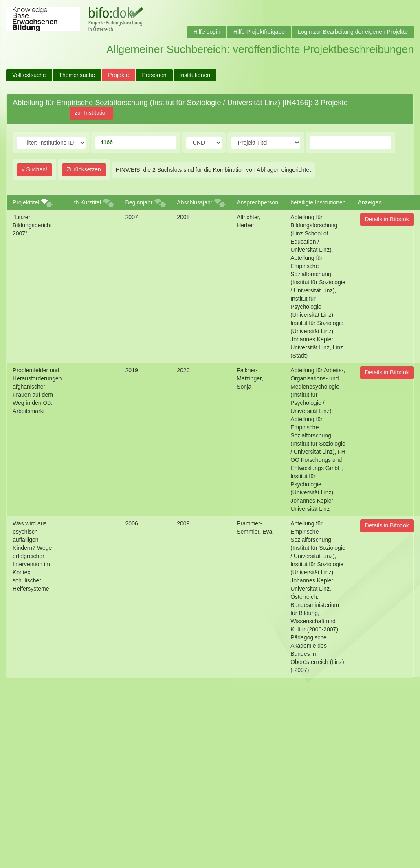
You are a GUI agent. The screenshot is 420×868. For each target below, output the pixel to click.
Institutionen (195, 75)
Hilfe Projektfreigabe (259, 32)
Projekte (118, 75)
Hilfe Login (207, 32)
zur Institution (91, 113)
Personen (154, 75)
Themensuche (77, 75)
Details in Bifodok (387, 219)
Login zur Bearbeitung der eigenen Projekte (353, 32)
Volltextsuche (29, 75)
